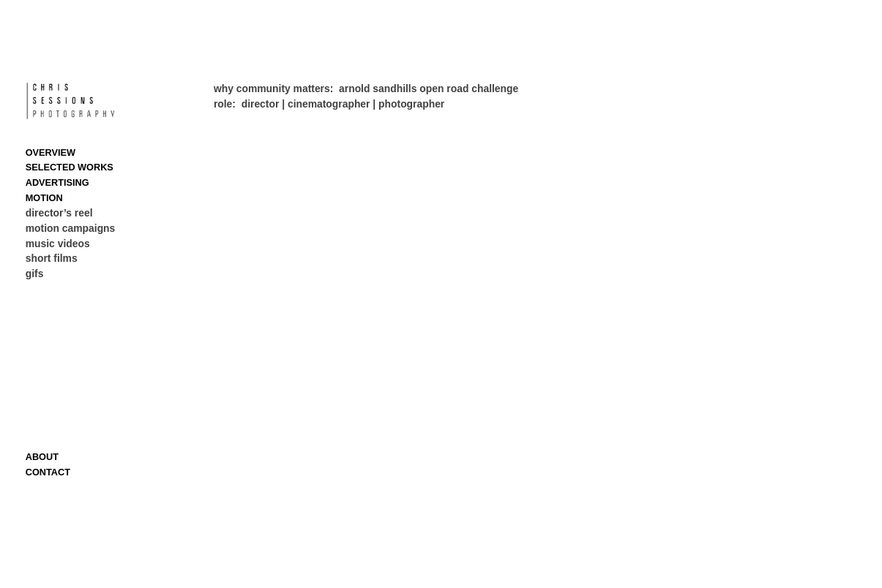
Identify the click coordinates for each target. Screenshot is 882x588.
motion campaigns (71, 228)
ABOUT (42, 457)
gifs (35, 274)
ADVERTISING (57, 182)
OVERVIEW (51, 152)
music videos (58, 244)
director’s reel (59, 213)
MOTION (44, 198)
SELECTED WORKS (70, 167)
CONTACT (48, 472)
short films (52, 258)
